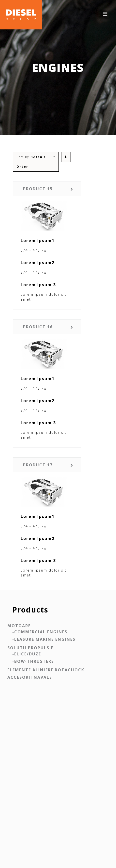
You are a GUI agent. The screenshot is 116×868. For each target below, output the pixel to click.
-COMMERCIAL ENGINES (40, 632)
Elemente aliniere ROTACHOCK (46, 670)
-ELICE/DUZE (27, 654)
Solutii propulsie (30, 648)
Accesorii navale (30, 677)
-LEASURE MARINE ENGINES (44, 639)
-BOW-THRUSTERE (33, 661)
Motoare (19, 626)
